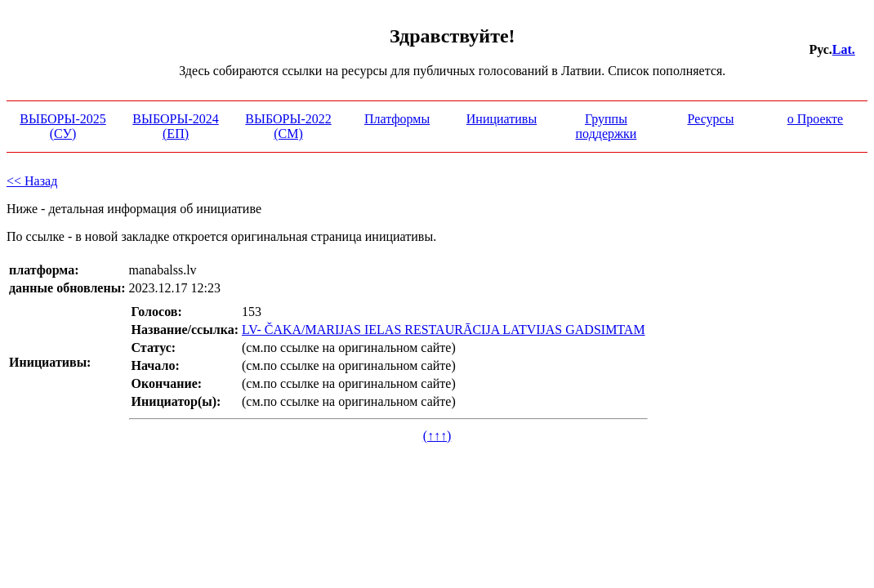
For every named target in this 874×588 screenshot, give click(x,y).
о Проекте (816, 119)
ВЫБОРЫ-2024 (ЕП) (175, 126)
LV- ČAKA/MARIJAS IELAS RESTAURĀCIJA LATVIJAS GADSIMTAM (444, 330)
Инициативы (502, 119)
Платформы (397, 119)
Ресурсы (710, 119)
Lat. (844, 49)
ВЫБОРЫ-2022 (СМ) (288, 126)
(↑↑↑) (437, 436)
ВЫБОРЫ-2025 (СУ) (62, 126)
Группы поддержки (606, 126)
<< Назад (32, 181)
